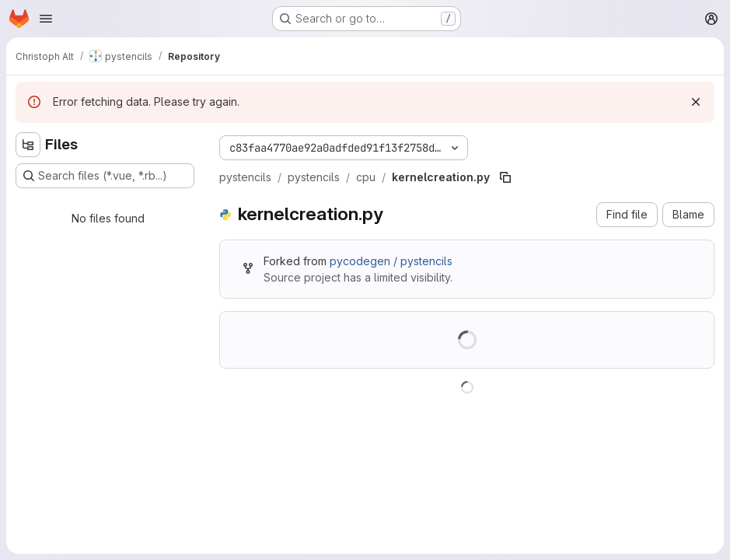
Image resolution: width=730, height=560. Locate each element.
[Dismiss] (696, 102)
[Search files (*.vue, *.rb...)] (105, 176)
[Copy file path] (505, 177)
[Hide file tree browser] (28, 145)
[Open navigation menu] (46, 19)
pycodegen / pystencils (391, 261)
